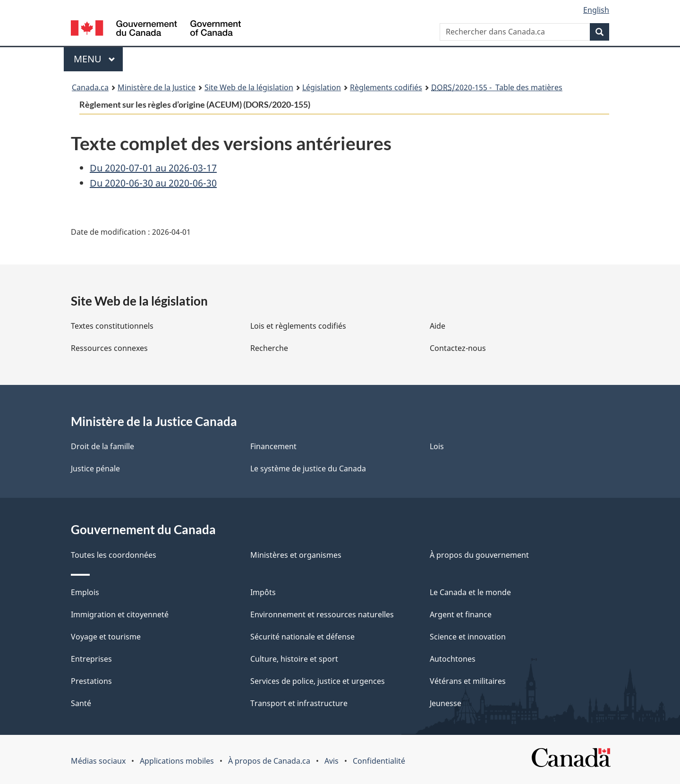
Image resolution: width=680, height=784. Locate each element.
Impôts (263, 592)
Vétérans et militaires (468, 681)
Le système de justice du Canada (308, 469)
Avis (331, 761)
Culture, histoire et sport (294, 659)
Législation (322, 87)
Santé (81, 703)
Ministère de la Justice (157, 87)
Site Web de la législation (249, 87)
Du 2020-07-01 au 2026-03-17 (153, 168)
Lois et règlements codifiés (298, 326)
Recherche (269, 348)
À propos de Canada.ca (269, 761)
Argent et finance (461, 614)
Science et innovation (468, 637)
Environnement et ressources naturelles (322, 614)
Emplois (85, 592)
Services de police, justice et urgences (318, 681)
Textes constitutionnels (112, 326)
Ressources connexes (109, 348)
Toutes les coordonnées (114, 555)
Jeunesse (446, 703)
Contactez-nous (458, 348)
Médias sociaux (98, 761)
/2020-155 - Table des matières (497, 87)
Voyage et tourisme (106, 637)
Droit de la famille (102, 446)
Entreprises (91, 659)
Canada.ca (90, 87)
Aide (438, 326)
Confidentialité (379, 761)
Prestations (91, 681)
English (596, 10)
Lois (437, 446)
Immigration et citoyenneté (120, 614)
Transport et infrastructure (299, 703)
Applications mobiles (177, 761)
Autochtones (453, 659)
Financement (273, 446)
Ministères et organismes (296, 555)
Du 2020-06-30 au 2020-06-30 (153, 183)
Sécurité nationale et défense (302, 637)
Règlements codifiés (386, 87)
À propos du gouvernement (479, 555)
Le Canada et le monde (470, 592)
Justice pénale (95, 469)
